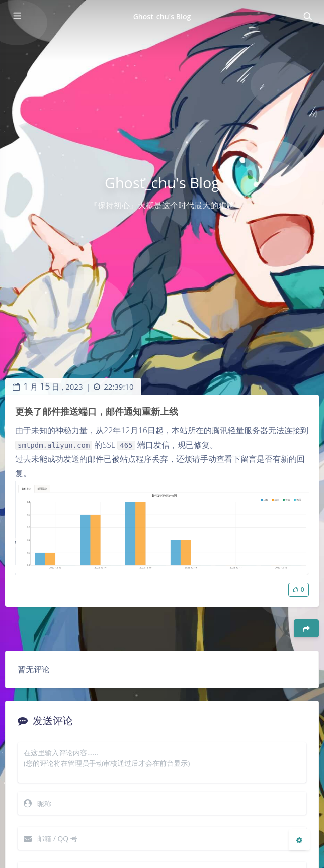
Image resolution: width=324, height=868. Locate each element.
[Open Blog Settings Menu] (299, 840)
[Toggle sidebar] (17, 16)
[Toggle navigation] (307, 16)
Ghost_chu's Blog (162, 16)
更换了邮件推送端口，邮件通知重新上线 (97, 411)
